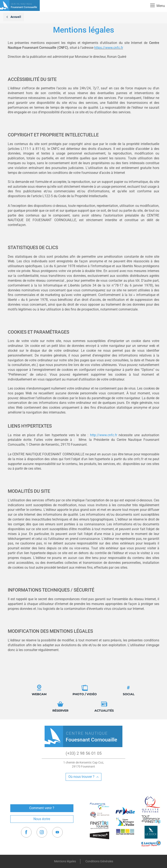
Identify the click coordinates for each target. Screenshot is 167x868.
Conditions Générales (99, 861)
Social (129, 690)
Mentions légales (65, 861)
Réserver (60, 707)
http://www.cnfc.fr (104, 435)
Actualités (104, 707)
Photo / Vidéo (85, 690)
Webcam (39, 690)
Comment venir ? (42, 808)
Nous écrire (42, 819)
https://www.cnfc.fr (109, 48)
